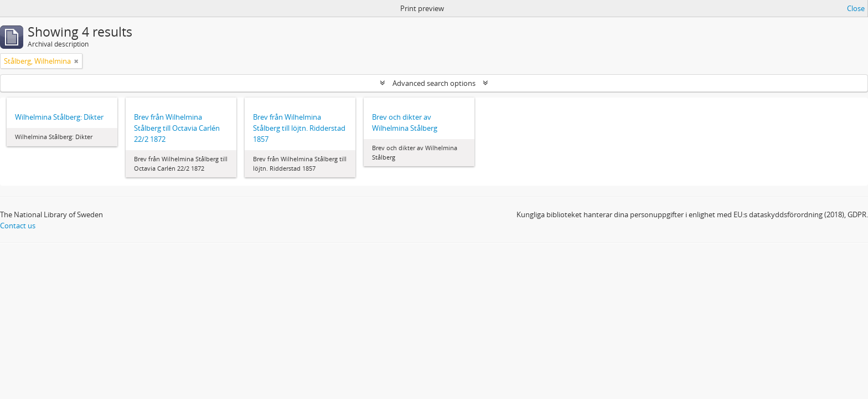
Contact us (18, 226)
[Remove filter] (76, 61)
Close (856, 8)
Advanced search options (434, 83)
